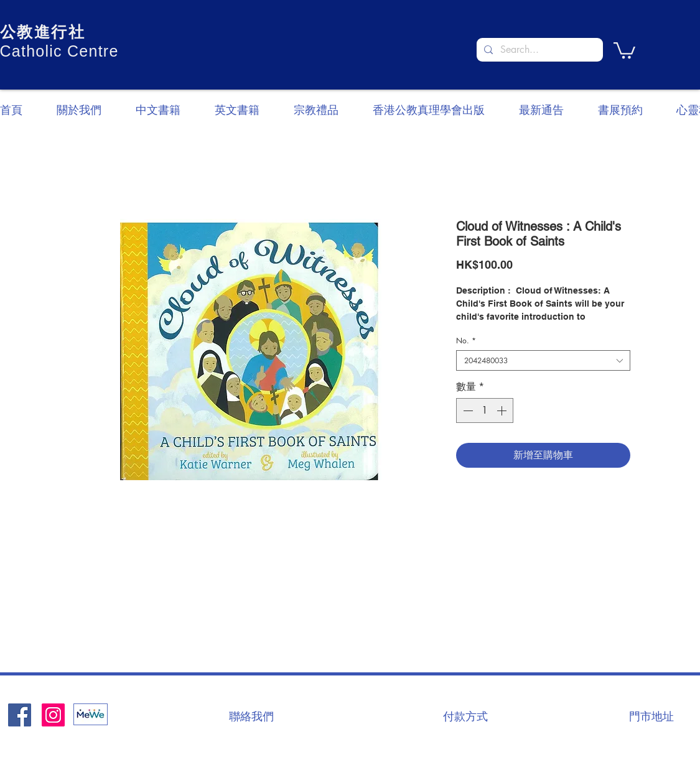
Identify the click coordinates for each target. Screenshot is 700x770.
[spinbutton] (485, 411)
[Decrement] (467, 411)
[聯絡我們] (251, 716)
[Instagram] (53, 715)
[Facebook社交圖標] (20, 715)
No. (466, 341)
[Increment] (503, 411)
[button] (624, 49)
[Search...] (539, 50)
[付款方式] (465, 716)
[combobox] (543, 360)
